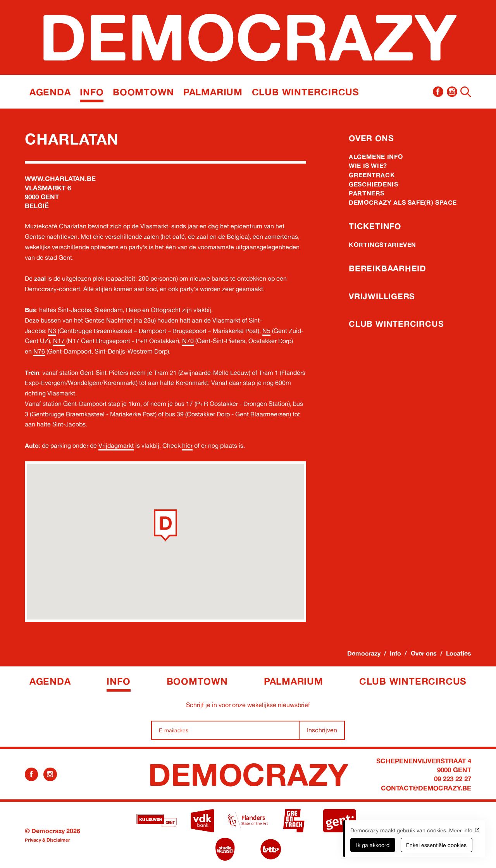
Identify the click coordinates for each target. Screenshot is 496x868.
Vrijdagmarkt (116, 445)
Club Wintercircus (306, 92)
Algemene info (376, 157)
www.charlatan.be (60, 179)
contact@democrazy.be (426, 788)
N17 (59, 341)
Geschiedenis (374, 184)
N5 (266, 331)
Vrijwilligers (382, 296)
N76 (39, 351)
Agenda (50, 92)
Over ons (371, 138)
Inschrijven (322, 730)
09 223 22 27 (453, 779)
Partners (367, 193)
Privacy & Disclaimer (47, 840)
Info (92, 92)
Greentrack (372, 175)
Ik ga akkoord (373, 845)
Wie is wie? (368, 166)
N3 (52, 331)
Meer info (461, 830)
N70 (188, 341)
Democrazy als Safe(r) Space (403, 202)
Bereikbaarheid (387, 268)
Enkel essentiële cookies (436, 845)
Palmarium (213, 92)
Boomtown (143, 92)
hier (187, 445)
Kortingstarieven (382, 245)
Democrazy (364, 653)
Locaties (459, 653)
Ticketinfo (375, 226)
